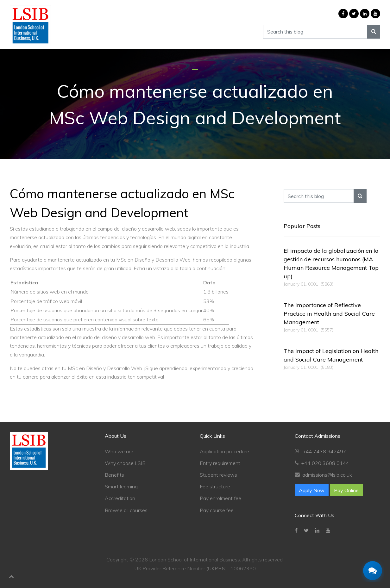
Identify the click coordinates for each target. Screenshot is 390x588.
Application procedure (224, 451)
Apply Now (312, 490)
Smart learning (121, 486)
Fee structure (215, 486)
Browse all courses (126, 510)
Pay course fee (217, 510)
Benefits (114, 475)
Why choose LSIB (125, 463)
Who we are (119, 451)
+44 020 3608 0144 (325, 463)
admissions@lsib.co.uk (327, 475)
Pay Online (346, 490)
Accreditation (120, 498)
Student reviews (218, 475)
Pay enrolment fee (220, 498)
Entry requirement (220, 463)
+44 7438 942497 (324, 451)
